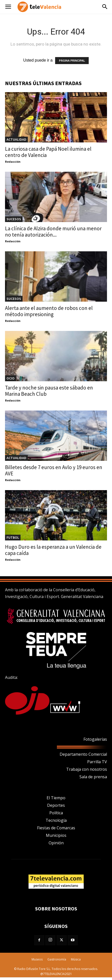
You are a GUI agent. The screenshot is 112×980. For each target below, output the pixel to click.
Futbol (13, 537)
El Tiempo (56, 798)
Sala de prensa (93, 777)
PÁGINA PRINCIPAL (72, 61)
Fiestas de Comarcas (56, 828)
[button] (8, 7)
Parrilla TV (97, 762)
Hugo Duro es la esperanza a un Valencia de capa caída (53, 550)
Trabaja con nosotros (87, 769)
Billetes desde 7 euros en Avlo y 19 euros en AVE (54, 470)
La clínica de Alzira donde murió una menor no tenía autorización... (53, 232)
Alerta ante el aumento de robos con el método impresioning (49, 311)
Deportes (56, 805)
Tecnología (56, 820)
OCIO (11, 378)
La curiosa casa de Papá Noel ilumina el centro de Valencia (48, 152)
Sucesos (14, 219)
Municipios (56, 835)
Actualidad (16, 139)
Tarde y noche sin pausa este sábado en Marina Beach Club (49, 391)
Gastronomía (57, 959)
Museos (37, 959)
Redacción (13, 162)
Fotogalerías (95, 739)
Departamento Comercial (83, 754)
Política (56, 813)
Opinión (56, 843)
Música (76, 959)
